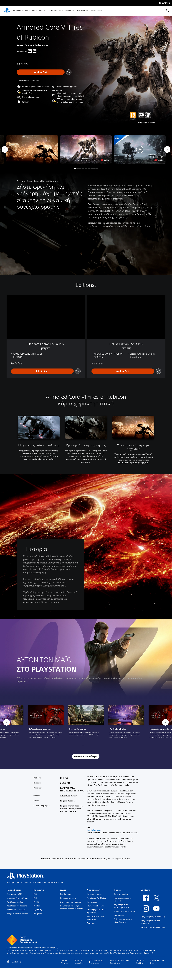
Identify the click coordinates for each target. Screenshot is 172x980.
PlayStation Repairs (95, 906)
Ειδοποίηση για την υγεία (125, 911)
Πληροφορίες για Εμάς (16, 910)
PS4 (33, 11)
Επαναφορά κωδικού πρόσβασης (96, 911)
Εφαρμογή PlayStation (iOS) (153, 917)
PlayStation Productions (17, 906)
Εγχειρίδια (92, 923)
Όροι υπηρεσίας (121, 894)
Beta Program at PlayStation (153, 927)
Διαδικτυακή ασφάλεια (71, 902)
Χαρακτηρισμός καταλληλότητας (122, 906)
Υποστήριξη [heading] (94, 890)
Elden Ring (122, 189)
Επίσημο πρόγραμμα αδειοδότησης (123, 921)
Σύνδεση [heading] (145, 890)
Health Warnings (94, 830)
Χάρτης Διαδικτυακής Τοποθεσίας (120, 962)
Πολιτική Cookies (140, 962)
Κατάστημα (81, 11)
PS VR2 (36, 902)
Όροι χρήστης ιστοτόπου (97, 962)
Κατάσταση (92, 902)
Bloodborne (135, 189)
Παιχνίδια (17, 11)
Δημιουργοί (119, 915)
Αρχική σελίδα (13, 882)
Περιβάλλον (65, 894)
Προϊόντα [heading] (39, 890)
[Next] (167, 149)
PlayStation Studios (15, 902)
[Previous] (5, 149)
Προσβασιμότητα (68, 898)
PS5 (27, 11)
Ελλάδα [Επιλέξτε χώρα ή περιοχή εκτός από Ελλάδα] (14, 962)
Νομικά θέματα (64, 962)
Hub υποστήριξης (95, 894)
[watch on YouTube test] (105, 160)
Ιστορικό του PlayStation (17, 914)
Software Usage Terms (157, 962)
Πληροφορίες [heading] (14, 890)
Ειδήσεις (68, 11)
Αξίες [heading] (63, 890)
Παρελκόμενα (55, 11)
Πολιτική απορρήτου (79, 962)
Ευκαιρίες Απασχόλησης (17, 898)
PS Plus (42, 11)
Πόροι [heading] (117, 890)
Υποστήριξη (95, 11)
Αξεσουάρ (38, 910)
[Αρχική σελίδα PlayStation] (7, 11)
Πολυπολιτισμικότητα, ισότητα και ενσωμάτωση (72, 907)
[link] (86, 722)
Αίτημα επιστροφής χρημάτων (96, 918)
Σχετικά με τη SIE (14, 894)
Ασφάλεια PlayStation (97, 898)
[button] (86, 149)
